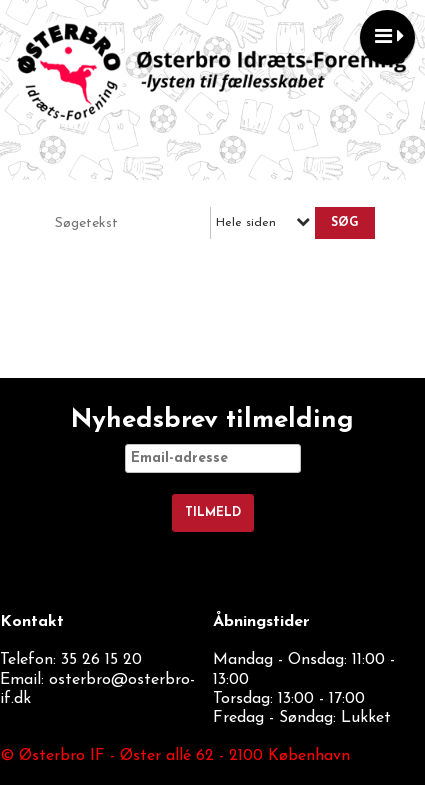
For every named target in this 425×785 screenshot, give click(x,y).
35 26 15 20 (101, 660)
